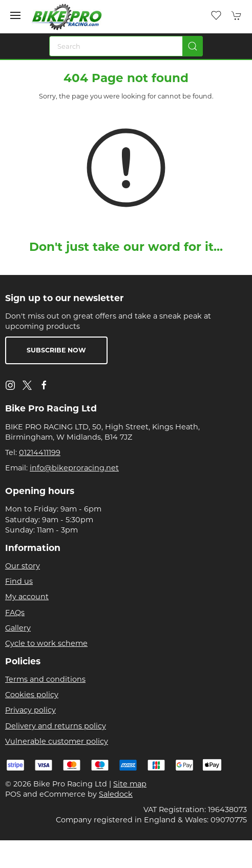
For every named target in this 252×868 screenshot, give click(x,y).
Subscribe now (56, 350)
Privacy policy (30, 710)
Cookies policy (32, 695)
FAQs (15, 613)
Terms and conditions (45, 679)
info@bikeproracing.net (74, 468)
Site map (130, 784)
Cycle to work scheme (46, 643)
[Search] (126, 46)
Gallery (18, 628)
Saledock (116, 794)
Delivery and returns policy (56, 726)
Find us (19, 581)
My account (27, 597)
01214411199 (40, 452)
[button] (15, 15)
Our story (23, 566)
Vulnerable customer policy (57, 741)
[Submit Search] (193, 46)
